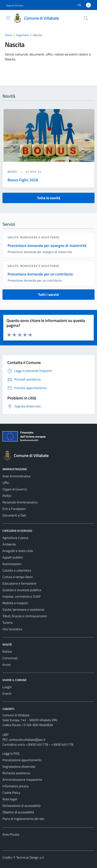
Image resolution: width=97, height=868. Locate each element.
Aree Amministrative (16, 476)
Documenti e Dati (14, 515)
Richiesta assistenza (16, 773)
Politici (7, 496)
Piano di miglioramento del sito (23, 819)
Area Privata (11, 834)
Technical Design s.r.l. (30, 857)
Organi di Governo (15, 489)
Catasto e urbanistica (17, 570)
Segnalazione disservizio (19, 766)
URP (5, 735)
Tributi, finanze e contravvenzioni (25, 616)
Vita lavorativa (12, 629)
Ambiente (9, 544)
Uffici (6, 483)
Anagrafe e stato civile (18, 551)
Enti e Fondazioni (14, 509)
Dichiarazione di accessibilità (21, 806)
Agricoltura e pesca (15, 538)
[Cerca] (86, 18)
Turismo (8, 623)
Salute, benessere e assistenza (33, 237)
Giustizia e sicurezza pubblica (22, 590)
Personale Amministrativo (20, 502)
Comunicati (10, 658)
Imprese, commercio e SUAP (21, 596)
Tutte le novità (49, 198)
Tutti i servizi (48, 295)
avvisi (13, 172)
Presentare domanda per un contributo (40, 274)
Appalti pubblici (13, 557)
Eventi (7, 693)
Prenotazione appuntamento (22, 760)
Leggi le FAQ (11, 753)
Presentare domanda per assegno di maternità (47, 245)
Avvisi (6, 665)
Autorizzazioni (12, 564)
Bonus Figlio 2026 (23, 180)
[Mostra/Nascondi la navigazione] (8, 18)
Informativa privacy (16, 786)
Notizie (7, 651)
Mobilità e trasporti (15, 603)
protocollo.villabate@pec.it (27, 740)
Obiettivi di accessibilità (18, 812)
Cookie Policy (11, 793)
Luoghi (7, 687)
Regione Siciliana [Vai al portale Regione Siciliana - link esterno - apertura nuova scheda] (15, 5)
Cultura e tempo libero (17, 577)
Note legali (10, 799)
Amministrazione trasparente (22, 780)
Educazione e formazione (19, 583)
